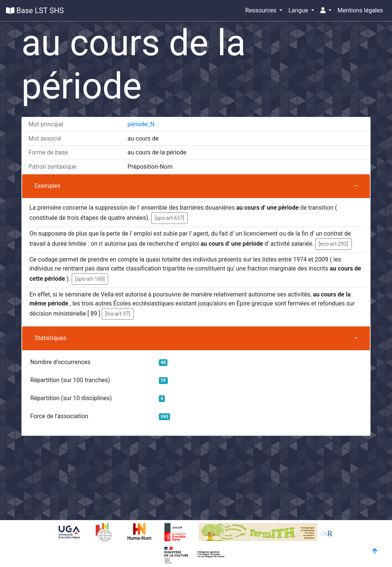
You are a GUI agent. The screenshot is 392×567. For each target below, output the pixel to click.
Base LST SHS (35, 11)
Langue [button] (299, 10)
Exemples (47, 186)
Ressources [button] (262, 10)
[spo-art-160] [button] (90, 279)
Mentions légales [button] (360, 10)
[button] (326, 11)
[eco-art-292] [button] (334, 244)
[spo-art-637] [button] (170, 218)
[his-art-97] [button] (118, 314)
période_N (141, 124)
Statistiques (51, 338)
